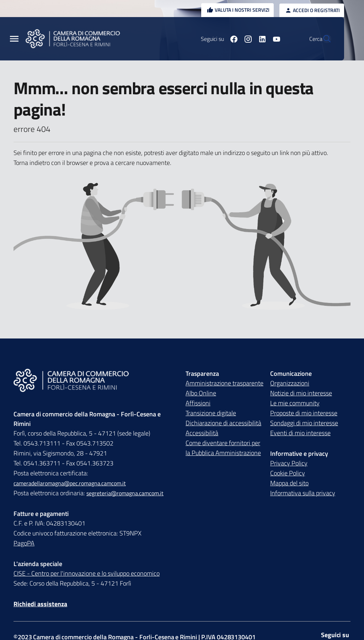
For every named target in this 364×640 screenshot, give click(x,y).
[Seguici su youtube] (260, 39)
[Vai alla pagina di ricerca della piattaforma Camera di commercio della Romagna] (323, 39)
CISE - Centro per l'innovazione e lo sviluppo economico (87, 573)
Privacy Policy (289, 463)
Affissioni (198, 403)
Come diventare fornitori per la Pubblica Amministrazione (223, 448)
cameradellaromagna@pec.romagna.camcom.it (70, 483)
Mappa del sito (289, 483)
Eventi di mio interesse (300, 433)
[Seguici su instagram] (231, 39)
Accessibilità (202, 433)
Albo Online (201, 393)
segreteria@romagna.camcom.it (125, 493)
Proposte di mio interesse (304, 413)
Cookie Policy (288, 473)
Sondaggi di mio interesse (304, 423)
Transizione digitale (211, 413)
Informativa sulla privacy (303, 493)
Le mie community (295, 403)
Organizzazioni (290, 383)
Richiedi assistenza (40, 604)
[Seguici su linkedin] (246, 39)
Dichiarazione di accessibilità (223, 423)
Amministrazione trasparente (224, 383)
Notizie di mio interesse (301, 393)
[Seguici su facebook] (217, 39)
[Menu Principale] (14, 39)
